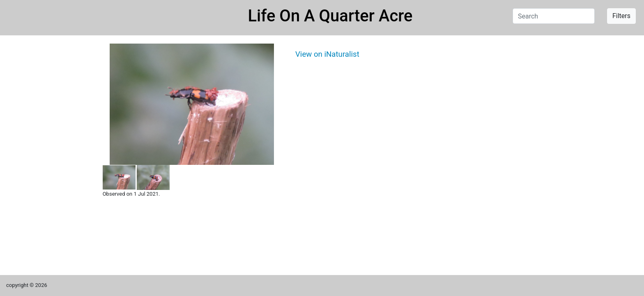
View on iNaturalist (327, 54)
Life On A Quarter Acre (330, 16)
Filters (621, 16)
